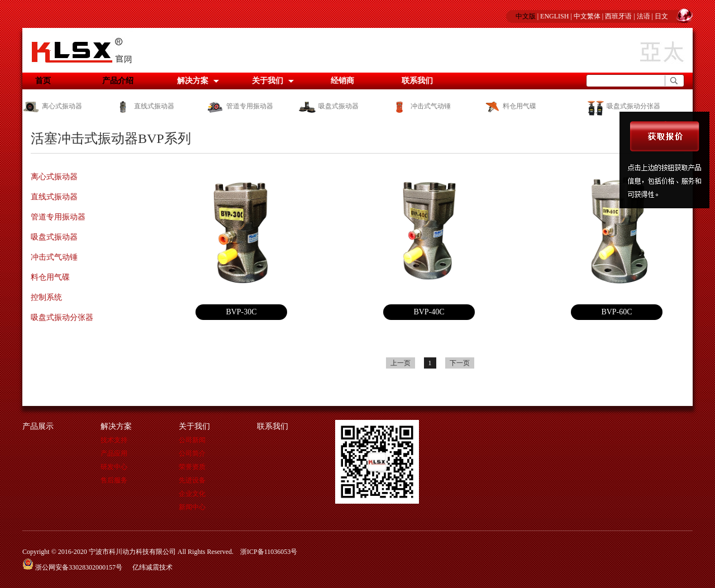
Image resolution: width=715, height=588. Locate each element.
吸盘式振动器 (329, 106)
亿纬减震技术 (152, 567)
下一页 (460, 363)
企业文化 (192, 494)
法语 (643, 16)
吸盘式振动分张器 (623, 106)
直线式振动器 (144, 106)
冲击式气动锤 (421, 106)
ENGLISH (554, 16)
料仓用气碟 (510, 106)
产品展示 (38, 426)
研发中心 (114, 467)
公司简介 (192, 453)
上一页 (401, 363)
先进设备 (192, 480)
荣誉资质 (192, 467)
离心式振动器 (52, 106)
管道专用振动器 (240, 106)
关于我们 (268, 81)
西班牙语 (618, 16)
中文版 (526, 16)
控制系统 (46, 297)
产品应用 (114, 453)
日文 (661, 16)
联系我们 (417, 81)
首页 (43, 81)
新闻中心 (192, 507)
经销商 (342, 81)
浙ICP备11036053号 (269, 552)
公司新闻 (192, 440)
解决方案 (193, 81)
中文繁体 (587, 16)
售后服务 (114, 480)
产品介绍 (118, 81)
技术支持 (114, 440)
